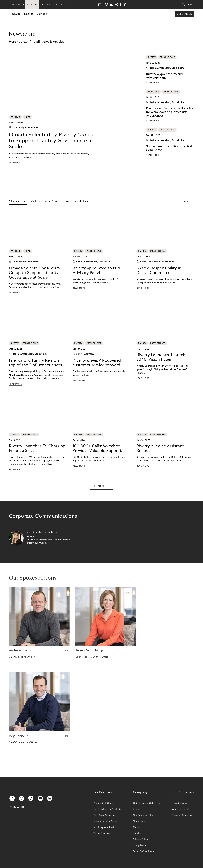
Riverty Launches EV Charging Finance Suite (37, 448)
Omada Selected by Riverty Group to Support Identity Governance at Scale (51, 141)
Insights (28, 14)
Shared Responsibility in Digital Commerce (169, 148)
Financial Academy (182, 815)
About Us (138, 809)
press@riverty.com (37, 543)
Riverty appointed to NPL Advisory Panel (165, 76)
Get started (184, 14)
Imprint (137, 833)
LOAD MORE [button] (101, 486)
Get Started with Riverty (146, 803)
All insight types (18, 201)
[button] (187, 201)
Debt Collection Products (107, 809)
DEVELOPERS (60, 4)
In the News (51, 201)
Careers (137, 827)
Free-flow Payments (104, 815)
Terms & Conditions (144, 851)
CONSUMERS (17, 4)
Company (42, 14)
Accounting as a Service (106, 821)
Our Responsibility (143, 815)
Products (14, 14)
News (66, 201)
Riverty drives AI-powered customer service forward (97, 363)
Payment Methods (103, 803)
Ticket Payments (103, 833)
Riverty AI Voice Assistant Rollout (160, 448)
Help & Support (180, 803)
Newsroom (139, 821)
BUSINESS (32, 4)
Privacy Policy (140, 839)
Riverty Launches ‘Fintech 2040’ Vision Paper (161, 357)
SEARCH (188, 4)
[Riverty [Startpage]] (111, 4)
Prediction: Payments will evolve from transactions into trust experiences (170, 112)
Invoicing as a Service (105, 827)
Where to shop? (180, 809)
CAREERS (45, 4)
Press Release (81, 201)
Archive (36, 201)
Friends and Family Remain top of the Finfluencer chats (35, 363)
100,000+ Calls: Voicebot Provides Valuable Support (97, 448)
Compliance (139, 845)
